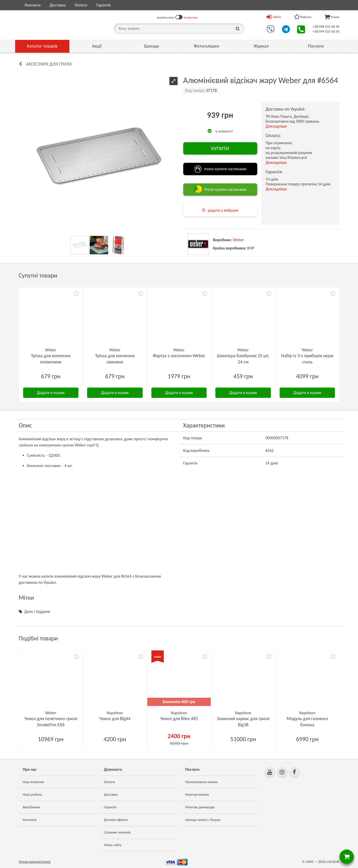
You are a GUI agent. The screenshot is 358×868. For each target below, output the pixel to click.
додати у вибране (223, 210)
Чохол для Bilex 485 (179, 719)
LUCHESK (333, 862)
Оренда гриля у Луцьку (203, 820)
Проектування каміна (202, 782)
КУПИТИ (220, 148)
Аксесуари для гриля (49, 64)
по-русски (190, 17)
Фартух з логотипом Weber (179, 356)
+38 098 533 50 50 (326, 27)
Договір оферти (116, 820)
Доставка (58, 5)
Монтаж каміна (197, 795)
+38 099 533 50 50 (326, 32)
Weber (238, 240)
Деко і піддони (37, 611)
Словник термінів (117, 832)
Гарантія (103, 5)
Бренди (152, 46)
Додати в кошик (51, 393)
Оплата (81, 5)
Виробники (31, 807)
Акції (97, 46)
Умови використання (35, 862)
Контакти (33, 5)
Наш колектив (34, 782)
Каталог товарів (42, 46)
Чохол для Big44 (115, 719)
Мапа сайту (113, 845)
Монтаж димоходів (200, 807)
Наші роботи (32, 795)
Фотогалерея (206, 46)
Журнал (261, 46)
